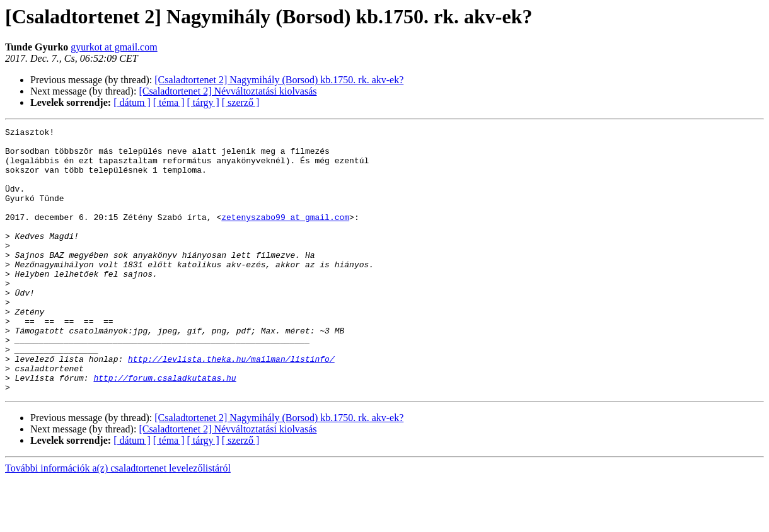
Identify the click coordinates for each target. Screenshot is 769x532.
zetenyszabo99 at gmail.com (285, 236)
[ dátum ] (132, 102)
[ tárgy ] (203, 102)
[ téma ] (169, 102)
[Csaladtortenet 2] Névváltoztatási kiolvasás (228, 91)
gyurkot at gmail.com (114, 47)
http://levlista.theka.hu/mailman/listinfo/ (231, 406)
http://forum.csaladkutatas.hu (165, 429)
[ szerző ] (241, 102)
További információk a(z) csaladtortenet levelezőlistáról (118, 521)
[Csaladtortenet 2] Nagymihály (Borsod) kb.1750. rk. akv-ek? (279, 80)
